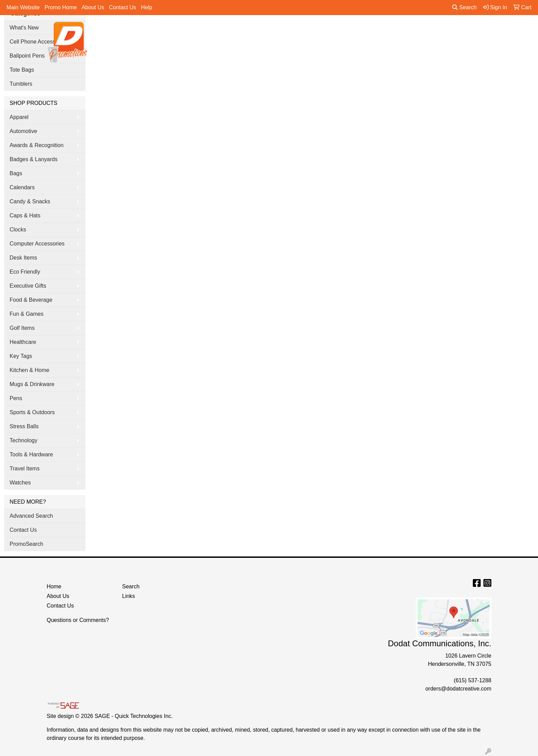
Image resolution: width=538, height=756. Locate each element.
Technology (24, 440)
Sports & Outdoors (32, 412)
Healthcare (23, 342)
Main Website (23, 7)
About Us (93, 7)
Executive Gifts (28, 286)
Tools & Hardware (31, 454)
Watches (20, 483)
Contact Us (123, 7)
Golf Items (22, 328)
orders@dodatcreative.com (458, 689)
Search (464, 7)
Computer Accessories (37, 244)
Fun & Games (27, 314)
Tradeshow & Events (367, 30)
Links (128, 596)
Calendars (22, 187)
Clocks (18, 230)
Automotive (23, 131)
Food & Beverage (31, 300)
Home (54, 586)
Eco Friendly (25, 272)
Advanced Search (31, 516)
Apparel (236, 30)
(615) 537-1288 (473, 680)
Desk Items (23, 258)
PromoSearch (26, 544)
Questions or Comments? (78, 620)
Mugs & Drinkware (32, 384)
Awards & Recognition (37, 145)
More (434, 30)
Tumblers (21, 84)
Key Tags (21, 356)
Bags (263, 30)
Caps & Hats (25, 215)
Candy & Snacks (30, 201)
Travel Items (25, 469)
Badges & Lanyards (34, 159)
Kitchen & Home (30, 370)
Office (324, 30)
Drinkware (293, 30)
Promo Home (61, 7)
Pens (410, 30)
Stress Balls (24, 426)
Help (147, 7)
